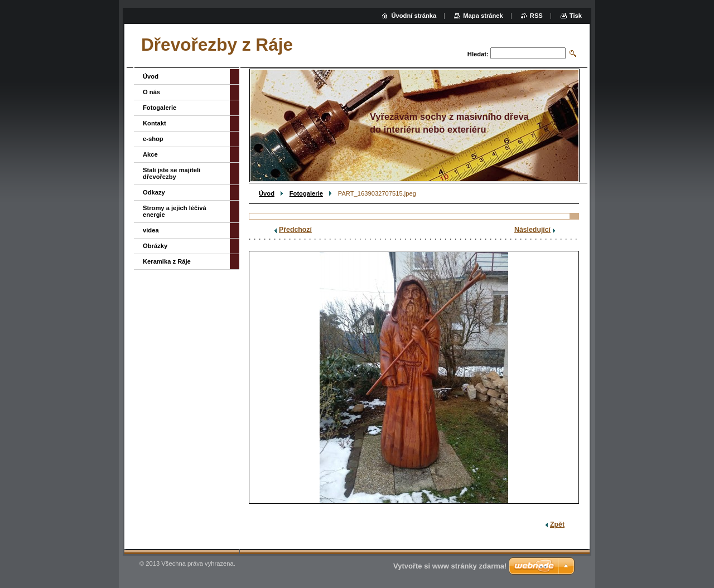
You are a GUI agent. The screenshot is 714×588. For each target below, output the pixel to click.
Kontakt (155, 123)
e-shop (153, 139)
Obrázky (155, 246)
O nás (151, 92)
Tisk (576, 16)
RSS (536, 16)
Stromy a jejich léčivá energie (175, 211)
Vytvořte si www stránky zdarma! (450, 566)
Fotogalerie (306, 193)
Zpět (557, 524)
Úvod (267, 193)
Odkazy (154, 192)
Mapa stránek (483, 16)
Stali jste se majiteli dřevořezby (172, 173)
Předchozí (295, 230)
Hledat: (478, 54)
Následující (532, 230)
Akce (150, 154)
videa (151, 230)
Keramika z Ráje (167, 261)
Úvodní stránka (414, 16)
